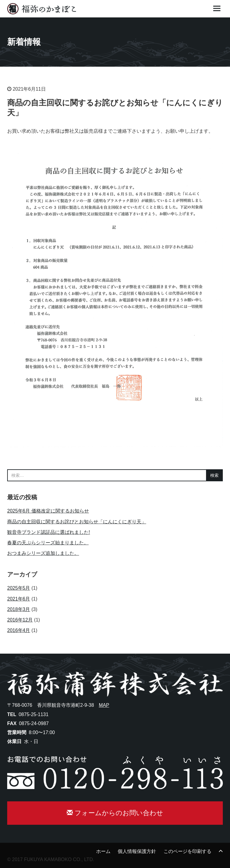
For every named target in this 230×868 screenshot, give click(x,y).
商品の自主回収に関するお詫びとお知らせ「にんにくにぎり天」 (77, 522)
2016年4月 (19, 630)
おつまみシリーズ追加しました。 (43, 553)
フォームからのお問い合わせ (115, 813)
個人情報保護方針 (137, 851)
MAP (104, 705)
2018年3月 (19, 609)
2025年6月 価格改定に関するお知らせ (48, 511)
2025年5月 (19, 588)
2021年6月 (19, 599)
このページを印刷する (187, 851)
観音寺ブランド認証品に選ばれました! (49, 532)
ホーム (103, 851)
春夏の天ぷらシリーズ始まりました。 (48, 543)
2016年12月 (20, 620)
